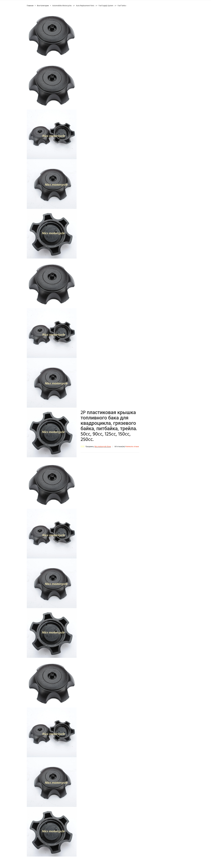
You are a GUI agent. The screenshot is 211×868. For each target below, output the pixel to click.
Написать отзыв (132, 447)
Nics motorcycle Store (103, 447)
